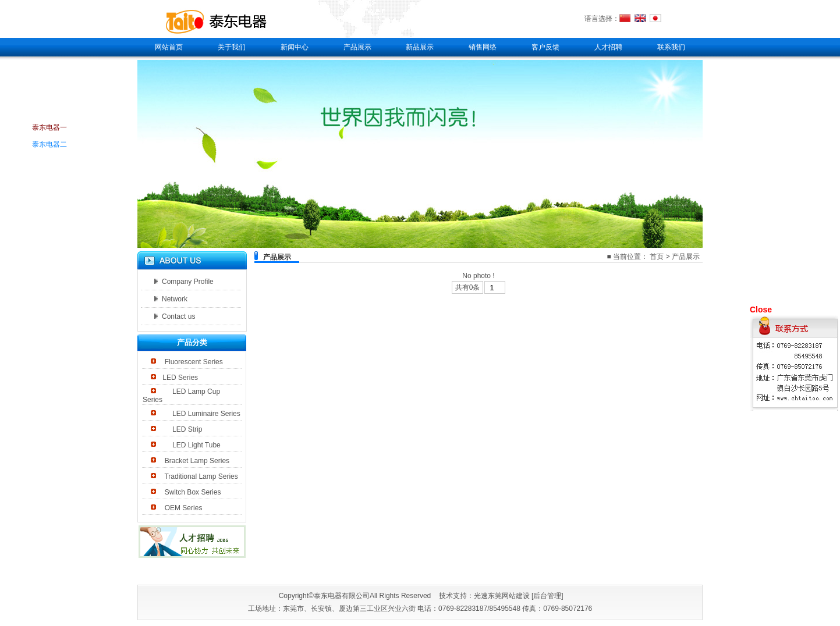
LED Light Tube (191, 445)
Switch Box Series (192, 492)
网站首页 (169, 47)
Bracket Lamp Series (196, 461)
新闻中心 (295, 47)
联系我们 (671, 47)
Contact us (175, 316)
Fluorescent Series (192, 362)
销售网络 (483, 47)
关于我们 (232, 47)
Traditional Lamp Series (200, 476)
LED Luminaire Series (201, 414)
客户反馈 (545, 47)
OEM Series (182, 508)
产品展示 (357, 47)
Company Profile (184, 282)
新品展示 (420, 47)
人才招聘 (608, 47)
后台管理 (547, 596)
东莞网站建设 (509, 596)
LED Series (180, 378)
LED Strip (182, 429)
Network (171, 299)
